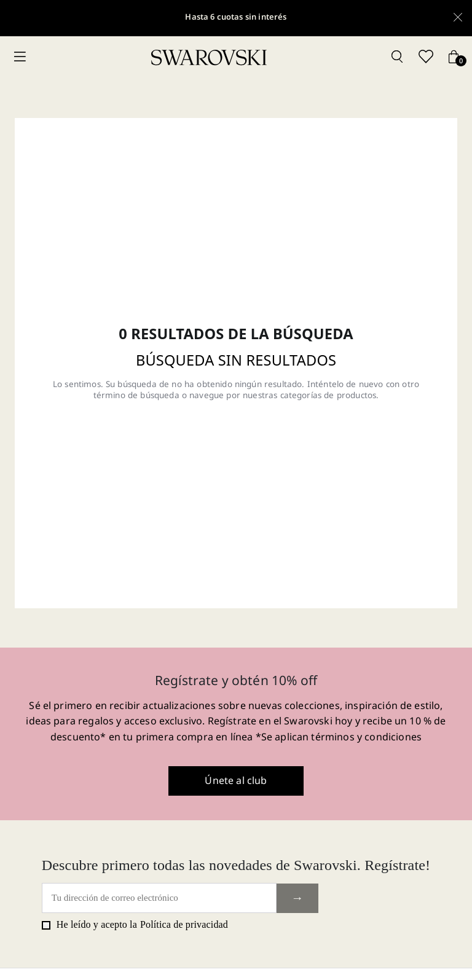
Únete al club (236, 780)
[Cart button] (454, 57)
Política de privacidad (184, 924)
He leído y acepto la (135, 925)
